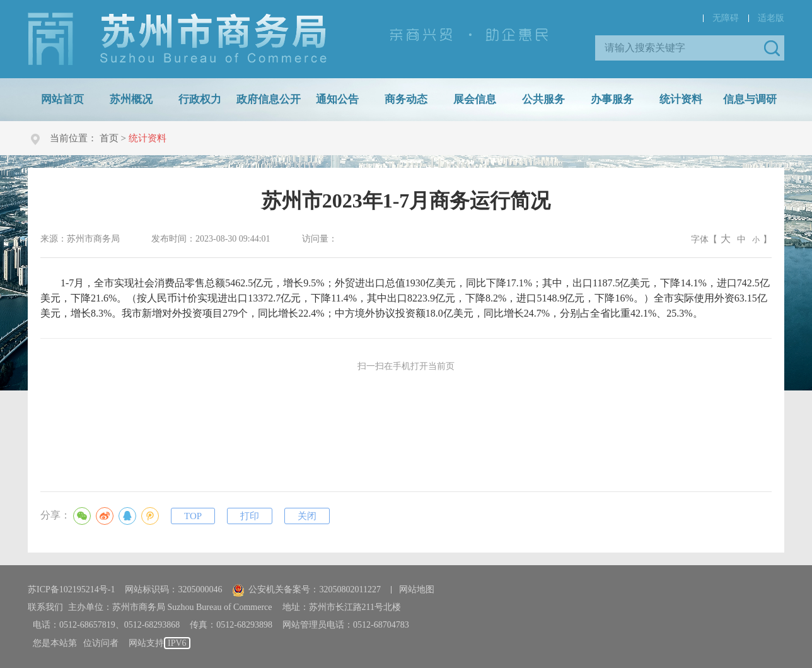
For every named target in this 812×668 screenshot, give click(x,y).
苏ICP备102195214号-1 (71, 589)
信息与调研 (750, 99)
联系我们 (45, 607)
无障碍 (726, 18)
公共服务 (543, 99)
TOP (193, 516)
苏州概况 (131, 99)
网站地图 (417, 589)
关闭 (307, 516)
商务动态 (406, 99)
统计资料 (681, 99)
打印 (250, 516)
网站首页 (62, 99)
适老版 (771, 18)
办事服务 (612, 99)
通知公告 (337, 99)
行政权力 (200, 99)
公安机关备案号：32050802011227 (306, 589)
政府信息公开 (269, 99)
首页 (109, 138)
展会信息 (475, 99)
